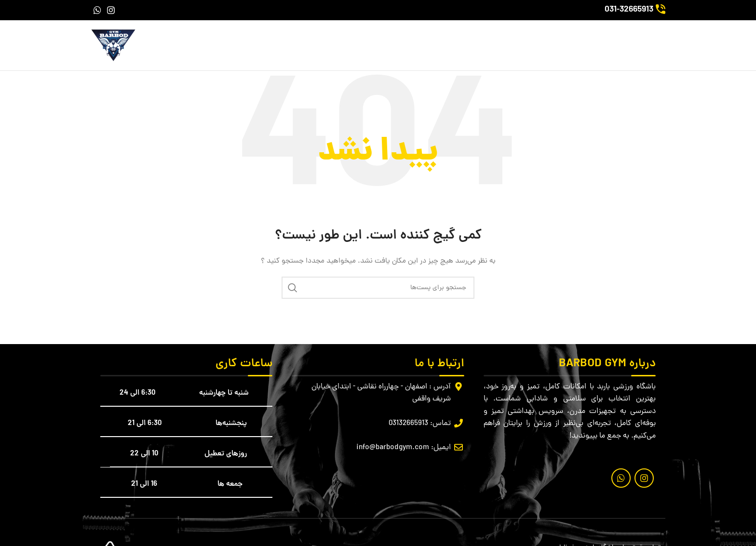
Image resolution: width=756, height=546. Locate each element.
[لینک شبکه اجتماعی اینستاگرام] (111, 10)
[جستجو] (378, 288)
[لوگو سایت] (113, 46)
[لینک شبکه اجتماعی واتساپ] (97, 10)
